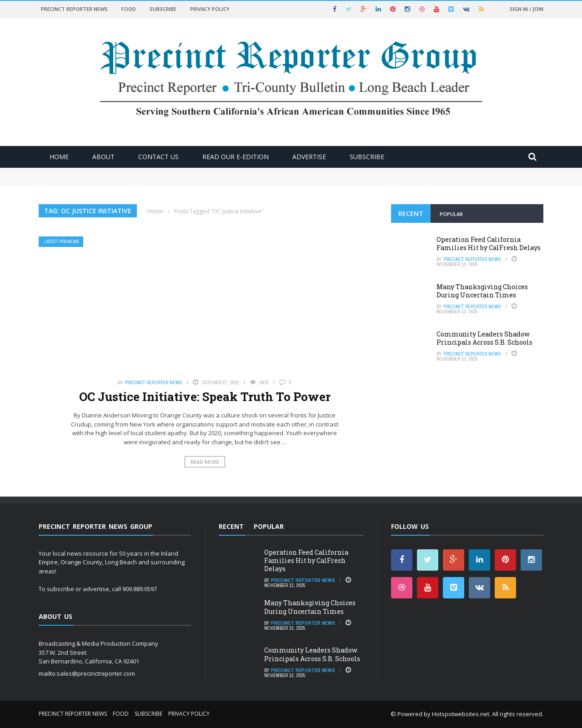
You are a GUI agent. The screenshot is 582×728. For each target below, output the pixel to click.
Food (129, 9)
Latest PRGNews (62, 242)
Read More (205, 462)
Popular (451, 214)
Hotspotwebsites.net (461, 714)
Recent (411, 213)
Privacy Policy (210, 9)
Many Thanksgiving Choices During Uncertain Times (482, 291)
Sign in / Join (527, 9)
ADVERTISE (309, 157)
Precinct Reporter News (74, 9)
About (103, 157)
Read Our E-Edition (236, 157)
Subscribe (163, 9)
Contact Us (158, 157)
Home (59, 157)
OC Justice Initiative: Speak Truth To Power (205, 397)
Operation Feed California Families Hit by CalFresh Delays (489, 244)
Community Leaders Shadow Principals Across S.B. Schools (484, 338)
